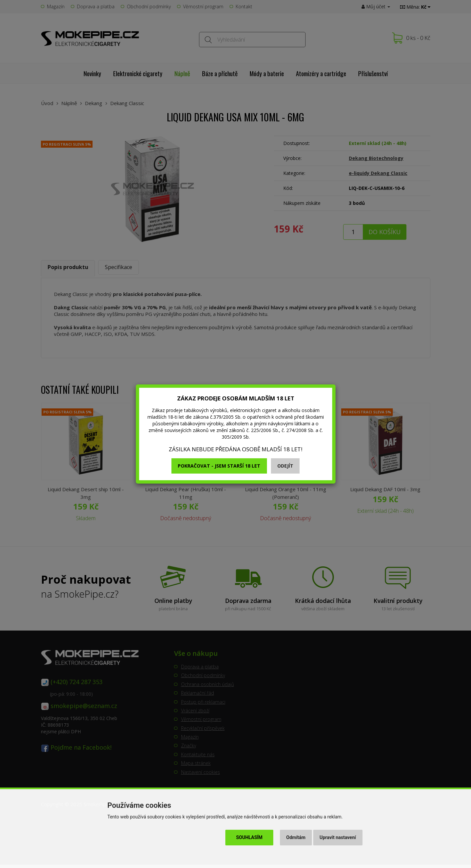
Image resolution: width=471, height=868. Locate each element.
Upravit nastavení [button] (338, 837)
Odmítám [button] (296, 837)
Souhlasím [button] (249, 837)
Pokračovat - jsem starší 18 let (219, 466)
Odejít (285, 466)
